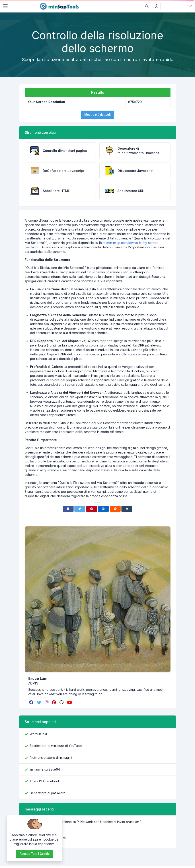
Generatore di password (48, 793)
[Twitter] (80, 509)
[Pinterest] (92, 509)
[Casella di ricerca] (147, 6)
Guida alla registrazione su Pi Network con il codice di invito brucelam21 (90, 822)
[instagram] (47, 702)
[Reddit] (115, 509)
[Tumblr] (127, 509)
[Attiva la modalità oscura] (157, 6)
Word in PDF (39, 734)
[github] (62, 702)
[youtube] (70, 702)
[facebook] (32, 702)
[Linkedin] (104, 509)
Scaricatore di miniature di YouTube (56, 746)
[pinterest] (54, 702)
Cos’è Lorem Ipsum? (52, 838)
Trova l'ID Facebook (45, 781)
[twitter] (40, 702)
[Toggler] (5, 6)
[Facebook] (68, 509)
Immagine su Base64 (45, 769)
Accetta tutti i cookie (35, 854)
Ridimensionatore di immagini (51, 758)
